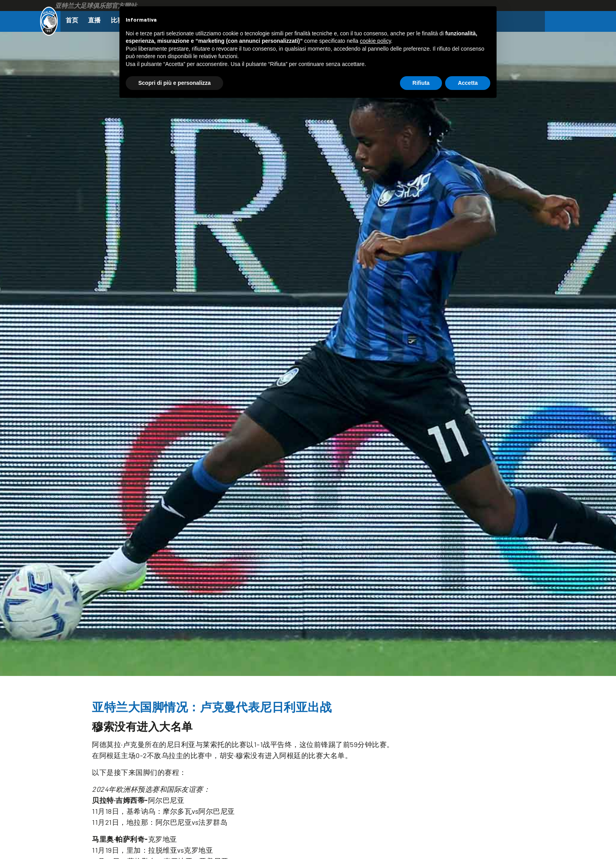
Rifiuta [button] (421, 83)
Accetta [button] (468, 83)
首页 (73, 20)
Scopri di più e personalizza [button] (174, 83)
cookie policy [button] (375, 41)
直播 (97, 20)
